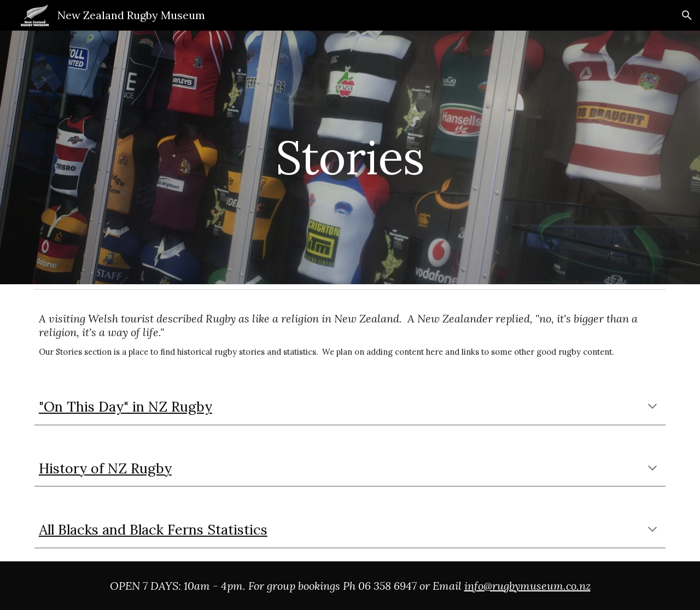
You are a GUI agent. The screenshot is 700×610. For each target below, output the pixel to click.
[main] (350, 157)
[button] (687, 15)
